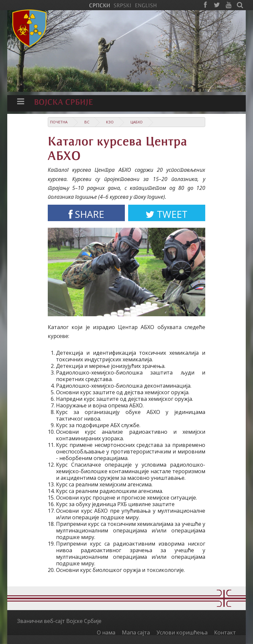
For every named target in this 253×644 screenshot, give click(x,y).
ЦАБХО (137, 122)
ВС (87, 122)
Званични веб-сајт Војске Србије (59, 621)
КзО (110, 122)
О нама (106, 632)
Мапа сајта (136, 632)
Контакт (225, 632)
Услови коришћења (182, 632)
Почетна (59, 122)
